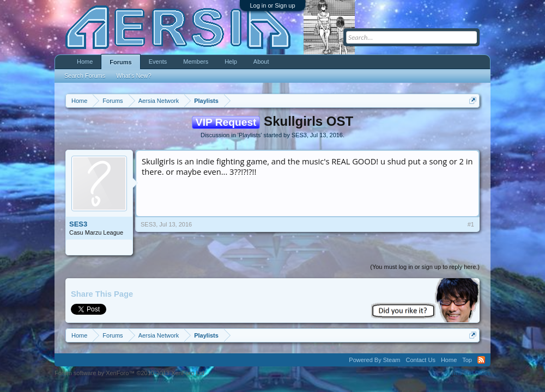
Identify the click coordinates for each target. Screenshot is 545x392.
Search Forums (85, 76)
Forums (120, 62)
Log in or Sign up (272, 5)
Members (196, 62)
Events (158, 62)
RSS (481, 360)
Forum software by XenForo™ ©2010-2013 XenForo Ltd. (130, 373)
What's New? (134, 76)
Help (231, 62)
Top (467, 360)
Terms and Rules (468, 373)
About (261, 62)
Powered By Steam (374, 360)
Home (85, 62)
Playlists (250, 135)
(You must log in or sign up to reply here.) (425, 267)
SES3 (299, 135)
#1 (471, 224)
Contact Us (420, 360)
